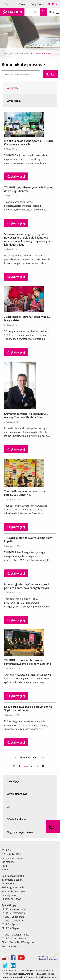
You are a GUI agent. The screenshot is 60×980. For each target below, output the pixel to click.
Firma (22, 4)
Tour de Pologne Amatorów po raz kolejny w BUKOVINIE (25, 493)
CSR (9, 807)
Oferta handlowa (17, 819)
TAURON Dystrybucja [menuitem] (13, 913)
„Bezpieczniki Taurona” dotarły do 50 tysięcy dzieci (27, 318)
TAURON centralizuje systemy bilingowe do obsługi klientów (29, 189)
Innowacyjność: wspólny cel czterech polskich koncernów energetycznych (27, 586)
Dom (7, 4)
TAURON (52, 4)
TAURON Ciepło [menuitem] (10, 928)
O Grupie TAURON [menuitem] (12, 854)
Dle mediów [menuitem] (8, 862)
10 (6, 757)
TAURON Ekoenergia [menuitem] (13, 917)
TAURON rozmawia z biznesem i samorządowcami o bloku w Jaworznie (28, 662)
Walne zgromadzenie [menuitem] (13, 887)
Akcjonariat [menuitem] (8, 883)
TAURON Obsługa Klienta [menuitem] (15, 935)
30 (16, 757)
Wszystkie (13, 88)
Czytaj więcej (16, 176)
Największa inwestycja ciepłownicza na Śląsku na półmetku (28, 709)
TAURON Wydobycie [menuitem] (13, 920)
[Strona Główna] (12, 12)
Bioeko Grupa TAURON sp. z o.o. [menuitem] (19, 942)
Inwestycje (13, 781)
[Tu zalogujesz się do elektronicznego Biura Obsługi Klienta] (44, 12)
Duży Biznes (37, 4)
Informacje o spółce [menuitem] (12, 880)
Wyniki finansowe (17, 794)
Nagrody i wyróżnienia (20, 832)
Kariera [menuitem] (6, 869)
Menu (54, 12)
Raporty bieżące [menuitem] (10, 895)
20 (11, 757)
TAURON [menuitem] (6, 850)
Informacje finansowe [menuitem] (13, 891)
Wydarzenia (14, 101)
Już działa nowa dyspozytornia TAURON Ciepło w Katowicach (29, 143)
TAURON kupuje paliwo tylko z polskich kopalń (28, 540)
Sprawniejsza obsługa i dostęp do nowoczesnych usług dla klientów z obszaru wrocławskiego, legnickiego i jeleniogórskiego (27, 239)
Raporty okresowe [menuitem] (11, 899)
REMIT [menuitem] (5, 866)
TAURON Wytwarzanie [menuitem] (14, 909)
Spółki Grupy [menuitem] (9, 905)
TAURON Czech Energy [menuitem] (14, 938)
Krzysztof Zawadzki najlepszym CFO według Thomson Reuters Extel (26, 415)
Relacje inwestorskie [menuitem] (13, 858)
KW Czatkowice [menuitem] (10, 946)
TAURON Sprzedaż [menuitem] (12, 924)
